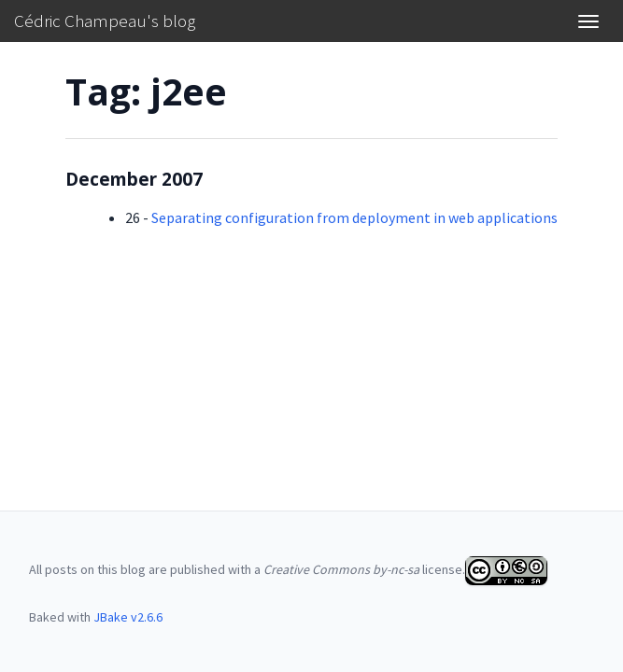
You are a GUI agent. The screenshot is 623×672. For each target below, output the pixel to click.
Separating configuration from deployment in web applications (354, 217)
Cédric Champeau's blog (105, 21)
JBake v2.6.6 (128, 617)
